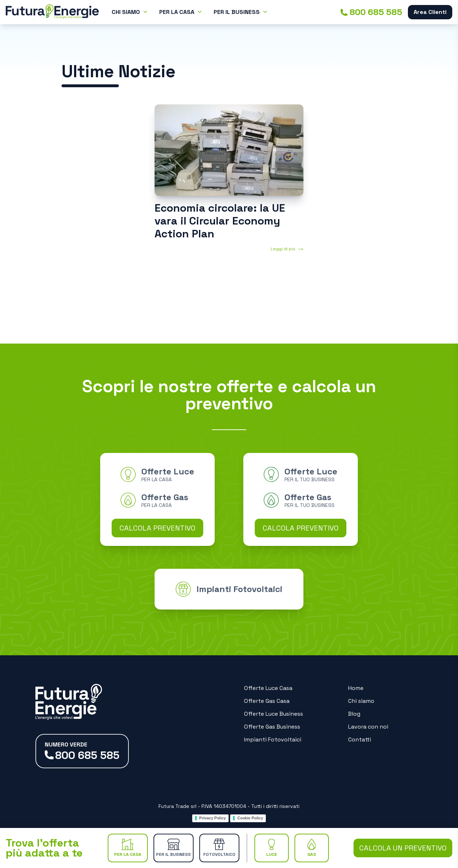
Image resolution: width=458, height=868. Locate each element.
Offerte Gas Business (272, 727)
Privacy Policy (213, 818)
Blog (354, 714)
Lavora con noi (368, 727)
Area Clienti (430, 12)
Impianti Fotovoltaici (273, 739)
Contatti (360, 739)
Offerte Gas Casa (267, 701)
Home (356, 688)
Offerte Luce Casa (268, 688)
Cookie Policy (250, 818)
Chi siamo (361, 701)
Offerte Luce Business (274, 714)
